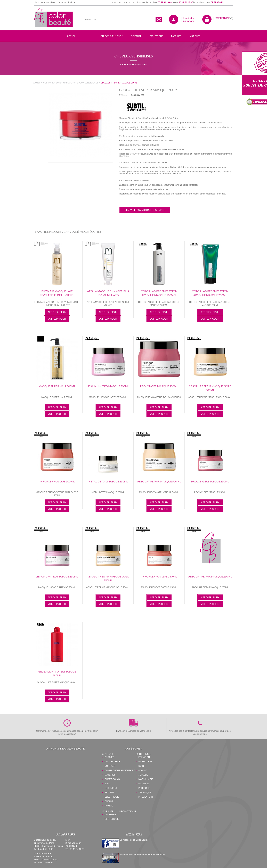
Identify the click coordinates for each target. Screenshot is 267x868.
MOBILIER (108, 811)
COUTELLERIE (112, 761)
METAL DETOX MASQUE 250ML (108, 481)
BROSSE (109, 792)
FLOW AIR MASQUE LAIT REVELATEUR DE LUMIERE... (57, 293)
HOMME (109, 806)
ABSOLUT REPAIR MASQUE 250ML (210, 576)
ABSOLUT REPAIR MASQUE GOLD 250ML (108, 578)
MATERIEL (110, 775)
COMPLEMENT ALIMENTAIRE (120, 770)
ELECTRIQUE (112, 797)
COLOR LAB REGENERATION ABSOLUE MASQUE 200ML (210, 293)
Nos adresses (65, 834)
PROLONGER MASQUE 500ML (159, 386)
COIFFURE (108, 754)
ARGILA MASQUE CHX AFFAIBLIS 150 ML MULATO (108, 293)
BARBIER (109, 757)
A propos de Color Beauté (65, 748)
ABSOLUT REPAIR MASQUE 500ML (159, 481)
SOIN (107, 784)
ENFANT (109, 801)
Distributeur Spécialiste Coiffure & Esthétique (55, 2)
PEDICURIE (144, 788)
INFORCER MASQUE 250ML (159, 576)
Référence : (125, 95)
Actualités (133, 834)
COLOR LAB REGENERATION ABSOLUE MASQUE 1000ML (159, 293)
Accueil (37, 83)
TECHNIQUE (111, 788)
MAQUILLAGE (146, 779)
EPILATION (144, 757)
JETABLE (143, 775)
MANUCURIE (145, 761)
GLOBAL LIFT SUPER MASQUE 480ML (57, 673)
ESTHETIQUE (143, 754)
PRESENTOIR (145, 797)
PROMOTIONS (128, 811)
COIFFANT (110, 766)
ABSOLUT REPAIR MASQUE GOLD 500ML (210, 388)
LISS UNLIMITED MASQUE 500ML (108, 386)
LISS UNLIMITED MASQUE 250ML (57, 576)
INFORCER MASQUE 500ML (57, 481)
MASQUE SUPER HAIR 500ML (57, 386)
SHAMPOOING (112, 779)
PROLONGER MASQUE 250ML (210, 481)
